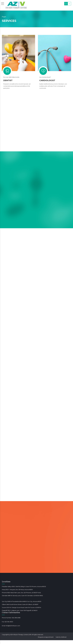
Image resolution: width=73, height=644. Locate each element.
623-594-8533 (9, 622)
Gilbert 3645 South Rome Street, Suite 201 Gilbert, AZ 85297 (20, 604)
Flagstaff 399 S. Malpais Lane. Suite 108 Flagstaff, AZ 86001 (20, 610)
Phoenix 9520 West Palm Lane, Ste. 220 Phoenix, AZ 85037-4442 (21, 593)
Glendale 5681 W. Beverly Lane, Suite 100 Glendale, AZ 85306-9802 (22, 596)
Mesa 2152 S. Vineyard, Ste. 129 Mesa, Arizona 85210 (17, 590)
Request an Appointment (46, 637)
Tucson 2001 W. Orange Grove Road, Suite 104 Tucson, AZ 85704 (21, 607)
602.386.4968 (16, 618)
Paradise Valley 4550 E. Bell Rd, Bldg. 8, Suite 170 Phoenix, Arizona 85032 (24, 586)
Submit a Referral (61, 637)
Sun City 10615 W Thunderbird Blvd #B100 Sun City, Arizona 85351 (22, 601)
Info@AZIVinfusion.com (13, 626)
